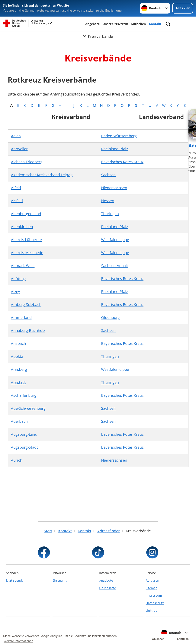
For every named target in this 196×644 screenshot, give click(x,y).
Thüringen (110, 214)
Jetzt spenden (16, 580)
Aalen (16, 136)
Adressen (152, 580)
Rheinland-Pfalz (114, 149)
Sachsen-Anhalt (115, 266)
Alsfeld (17, 201)
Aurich (17, 460)
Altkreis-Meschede (27, 253)
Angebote (92, 24)
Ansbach (18, 343)
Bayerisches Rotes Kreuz (122, 162)
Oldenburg (110, 317)
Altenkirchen (22, 227)
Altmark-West (23, 266)
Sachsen (108, 175)
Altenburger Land (26, 214)
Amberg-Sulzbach (26, 305)
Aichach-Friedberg (27, 162)
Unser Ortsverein (115, 24)
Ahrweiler (19, 149)
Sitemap (152, 588)
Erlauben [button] (183, 639)
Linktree (151, 611)
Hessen (108, 201)
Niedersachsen (114, 188)
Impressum (154, 595)
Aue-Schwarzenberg (28, 408)
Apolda (17, 356)
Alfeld (16, 188)
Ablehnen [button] (158, 639)
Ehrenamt (60, 580)
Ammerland (21, 317)
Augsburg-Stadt (24, 447)
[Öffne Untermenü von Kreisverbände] (98, 37)
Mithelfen (139, 24)
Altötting (18, 279)
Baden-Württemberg (119, 136)
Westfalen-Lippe (115, 240)
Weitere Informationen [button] (18, 641)
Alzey (15, 292)
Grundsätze (108, 588)
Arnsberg (19, 369)
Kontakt (155, 24)
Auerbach (19, 421)
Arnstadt (18, 382)
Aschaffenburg (24, 395)
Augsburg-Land (24, 434)
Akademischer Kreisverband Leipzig (42, 175)
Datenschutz (155, 603)
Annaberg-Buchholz (28, 330)
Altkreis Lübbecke (26, 240)
